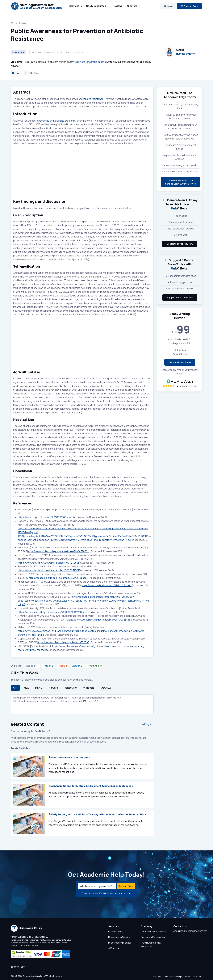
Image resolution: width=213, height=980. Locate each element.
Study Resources (96, 6)
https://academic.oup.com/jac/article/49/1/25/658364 (59, 578)
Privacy (153, 977)
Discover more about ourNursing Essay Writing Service (180, 182)
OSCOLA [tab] (106, 688)
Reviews (118, 6)
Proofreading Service (120, 943)
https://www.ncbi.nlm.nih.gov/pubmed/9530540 (63, 643)
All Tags (148, 724)
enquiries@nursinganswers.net (190, 931)
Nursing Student (186, 54)
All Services (114, 949)
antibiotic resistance (92, 99)
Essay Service (116, 932)
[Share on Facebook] (32, 666)
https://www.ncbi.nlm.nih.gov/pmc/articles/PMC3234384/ (102, 620)
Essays (23, 23)
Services (74, 6)
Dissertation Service (119, 937)
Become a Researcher (153, 937)
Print (16, 73)
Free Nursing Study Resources (151, 945)
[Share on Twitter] (48, 666)
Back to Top (18, 967)
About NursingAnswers (153, 932)
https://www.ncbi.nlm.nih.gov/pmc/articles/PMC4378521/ (58, 552)
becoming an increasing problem (56, 121)
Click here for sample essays (90, 62)
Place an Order (189, 6)
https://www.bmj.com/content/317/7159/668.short (45, 517)
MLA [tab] (26, 688)
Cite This (31, 73)
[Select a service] (97, 886)
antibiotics (18, 52)
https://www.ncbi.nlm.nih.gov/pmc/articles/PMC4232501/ (49, 563)
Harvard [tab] (53, 688)
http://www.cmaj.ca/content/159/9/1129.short (107, 586)
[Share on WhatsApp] (95, 666)
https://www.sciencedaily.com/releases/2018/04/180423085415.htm (55, 612)
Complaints (197, 977)
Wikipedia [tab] (89, 688)
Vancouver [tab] (71, 688)
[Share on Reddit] (63, 666)
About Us (132, 6)
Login (168, 6)
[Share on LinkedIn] (78, 666)
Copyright (179, 977)
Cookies (187, 977)
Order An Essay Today (180, 362)
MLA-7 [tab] (39, 688)
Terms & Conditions (165, 977)
